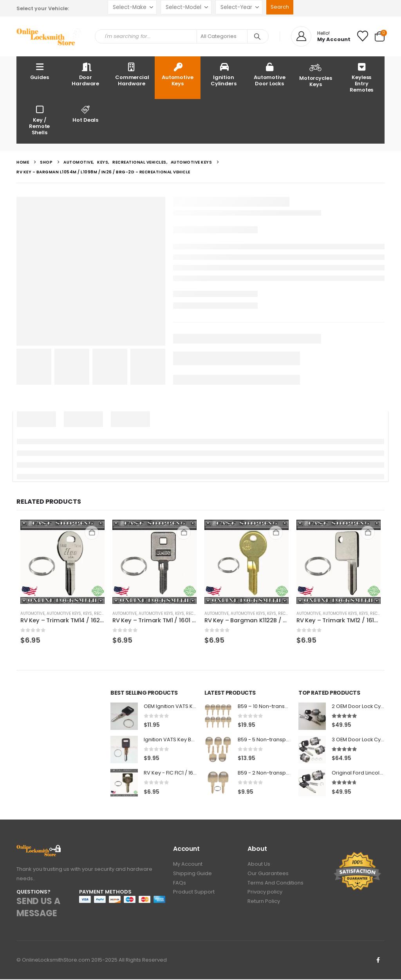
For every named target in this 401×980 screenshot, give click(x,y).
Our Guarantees (268, 875)
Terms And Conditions (275, 885)
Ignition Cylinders (224, 74)
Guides (40, 71)
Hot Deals (86, 114)
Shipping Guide (192, 875)
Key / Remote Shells (39, 120)
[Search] (257, 36)
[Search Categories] (222, 36)
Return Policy (264, 905)
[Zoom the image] (39, 850)
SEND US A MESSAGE (38, 908)
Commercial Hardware (132, 74)
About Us (259, 866)
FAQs (180, 885)
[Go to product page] (62, 562)
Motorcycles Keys (316, 74)
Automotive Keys (178, 74)
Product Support (194, 895)
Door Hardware (85, 74)
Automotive (33, 613)
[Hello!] (321, 36)
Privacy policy (265, 895)
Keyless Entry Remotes (361, 77)
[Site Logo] (50, 37)
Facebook (378, 961)
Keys (88, 613)
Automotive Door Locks (270, 74)
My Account (188, 866)
